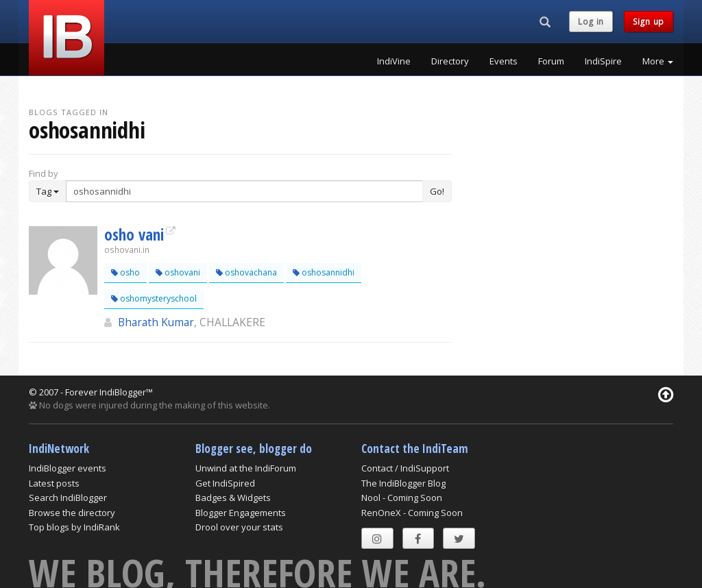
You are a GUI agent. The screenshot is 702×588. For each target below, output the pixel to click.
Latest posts (54, 483)
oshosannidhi (324, 272)
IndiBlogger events (68, 468)
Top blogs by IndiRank (74, 527)
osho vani (134, 234)
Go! (437, 191)
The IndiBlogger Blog (403, 483)
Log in (591, 22)
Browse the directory (72, 513)
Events (504, 61)
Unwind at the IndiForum (246, 468)
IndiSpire (603, 61)
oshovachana (246, 272)
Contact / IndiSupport (405, 468)
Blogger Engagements (241, 513)
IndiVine (394, 61)
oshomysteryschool (154, 298)
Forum (551, 61)
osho (125, 272)
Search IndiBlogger (68, 498)
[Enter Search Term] (244, 191)
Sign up (649, 22)
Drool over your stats (239, 527)
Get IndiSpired (225, 483)
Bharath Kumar (156, 322)
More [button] (658, 61)
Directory (450, 61)
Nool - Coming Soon (402, 498)
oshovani (178, 272)
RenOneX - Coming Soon (412, 513)
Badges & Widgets (233, 498)
